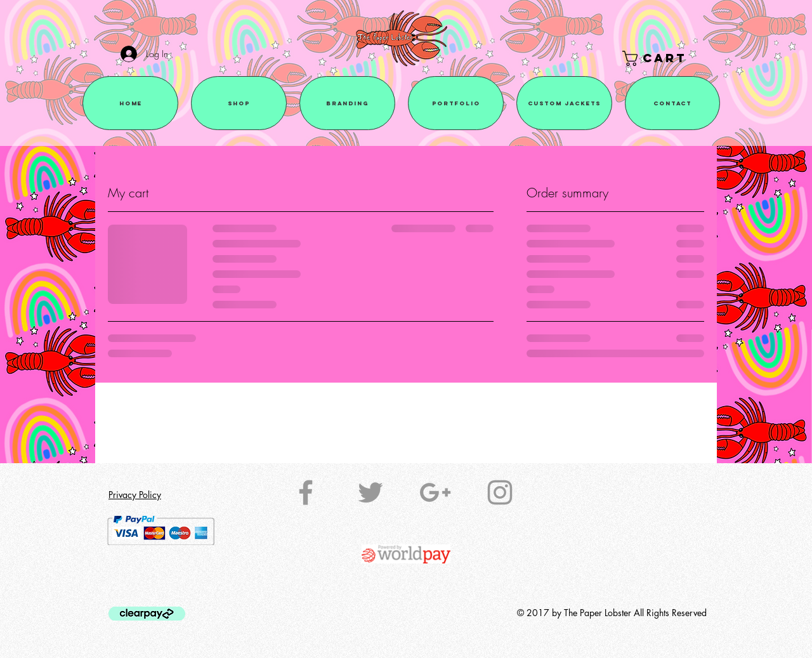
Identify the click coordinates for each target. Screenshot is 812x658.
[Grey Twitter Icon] (370, 492)
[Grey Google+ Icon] (435, 492)
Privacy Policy (135, 495)
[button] (664, 58)
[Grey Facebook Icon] (306, 492)
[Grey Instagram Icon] (500, 492)
